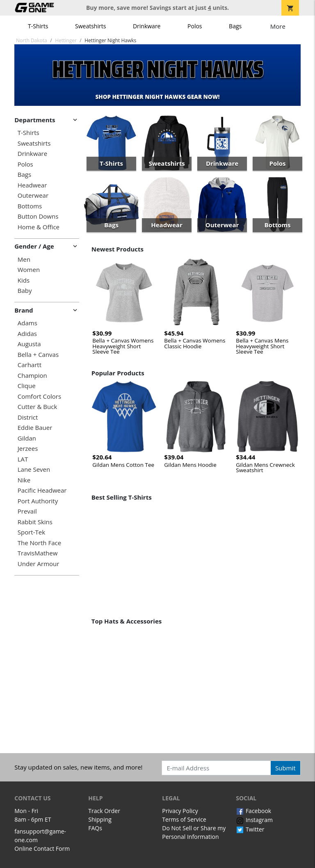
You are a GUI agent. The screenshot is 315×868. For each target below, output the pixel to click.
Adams (27, 323)
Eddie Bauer (35, 428)
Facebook (253, 811)
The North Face (39, 543)
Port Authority (38, 501)
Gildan (27, 438)
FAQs (95, 828)
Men (24, 259)
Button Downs (38, 216)
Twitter (250, 829)
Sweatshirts (90, 26)
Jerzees (28, 449)
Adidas (27, 334)
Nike (24, 480)
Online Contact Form (42, 849)
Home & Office (39, 227)
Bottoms (30, 206)
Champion (32, 376)
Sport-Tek (31, 532)
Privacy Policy (180, 811)
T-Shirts (38, 26)
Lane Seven (34, 469)
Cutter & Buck (38, 407)
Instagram (254, 820)
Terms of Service (184, 819)
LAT (23, 459)
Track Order (104, 811)
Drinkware (147, 26)
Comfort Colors (39, 396)
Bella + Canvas (38, 355)
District (28, 417)
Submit (285, 768)
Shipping (100, 819)
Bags (235, 26)
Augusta (29, 344)
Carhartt (30, 365)
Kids (24, 280)
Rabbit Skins (35, 522)
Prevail (27, 511)
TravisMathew (38, 553)
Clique (27, 386)
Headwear (32, 185)
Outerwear (33, 195)
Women (29, 270)
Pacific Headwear (42, 490)
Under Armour (39, 564)
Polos (195, 26)
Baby (25, 291)
